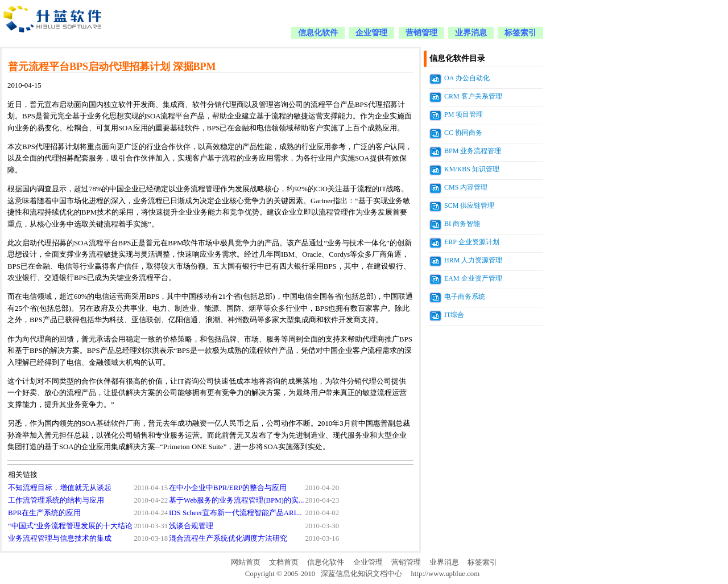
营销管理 (421, 33)
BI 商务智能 (462, 224)
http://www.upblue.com (445, 574)
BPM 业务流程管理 (473, 151)
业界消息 (471, 33)
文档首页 (284, 562)
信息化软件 (318, 33)
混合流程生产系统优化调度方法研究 (228, 538)
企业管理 (371, 33)
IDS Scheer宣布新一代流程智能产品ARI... (235, 513)
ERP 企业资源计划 (472, 242)
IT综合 (454, 315)
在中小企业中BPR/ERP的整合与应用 (228, 488)
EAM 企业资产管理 (473, 278)
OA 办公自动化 (467, 78)
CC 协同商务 (463, 133)
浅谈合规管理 (191, 526)
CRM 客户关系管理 (473, 96)
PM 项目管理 (464, 114)
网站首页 (246, 562)
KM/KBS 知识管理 (472, 169)
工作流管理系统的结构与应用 (56, 500)
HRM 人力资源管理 (473, 260)
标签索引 (520, 33)
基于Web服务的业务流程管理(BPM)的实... (236, 500)
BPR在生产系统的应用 (44, 513)
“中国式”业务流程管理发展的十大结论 (70, 526)
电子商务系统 (465, 297)
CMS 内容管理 (466, 187)
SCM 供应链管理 (469, 205)
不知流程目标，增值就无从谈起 (60, 488)
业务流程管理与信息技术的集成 (60, 538)
